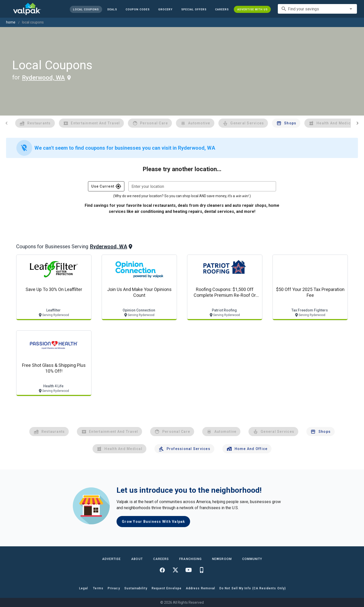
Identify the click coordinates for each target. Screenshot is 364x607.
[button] (194, 9)
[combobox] (317, 9)
